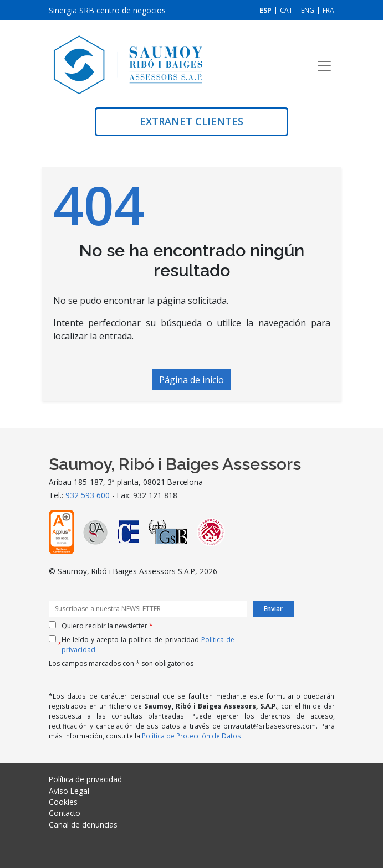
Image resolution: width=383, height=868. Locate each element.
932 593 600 (88, 495)
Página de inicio (191, 380)
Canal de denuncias (83, 825)
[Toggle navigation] (324, 66)
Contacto (65, 813)
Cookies (63, 802)
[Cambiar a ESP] (265, 10)
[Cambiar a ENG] (308, 10)
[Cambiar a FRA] (328, 10)
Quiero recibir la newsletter (107, 626)
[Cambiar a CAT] (286, 10)
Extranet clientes (191, 121)
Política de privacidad (85, 779)
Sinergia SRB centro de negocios (107, 10)
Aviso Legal (69, 791)
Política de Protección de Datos (191, 736)
